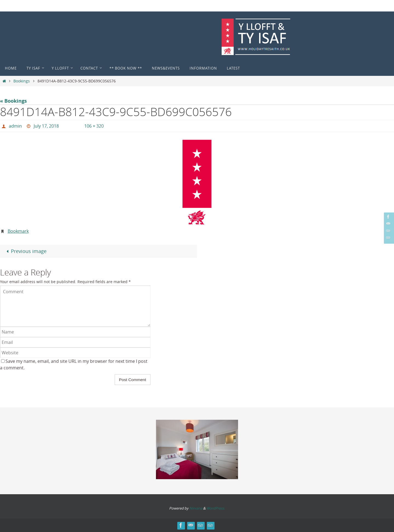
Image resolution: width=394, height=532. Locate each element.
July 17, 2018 (46, 126)
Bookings (22, 81)
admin (15, 126)
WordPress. (216, 508)
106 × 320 (94, 126)
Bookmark (18, 231)
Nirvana (196, 508)
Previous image (25, 251)
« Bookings (13, 101)
